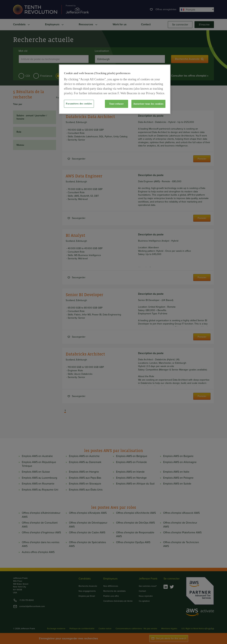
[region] (115, 89)
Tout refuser (117, 104)
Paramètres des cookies (79, 104)
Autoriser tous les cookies (148, 104)
